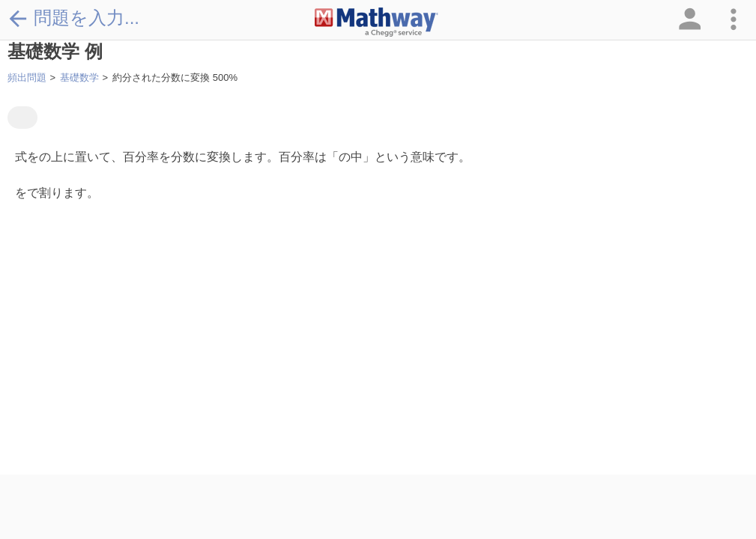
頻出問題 (27, 77)
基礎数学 (79, 77)
